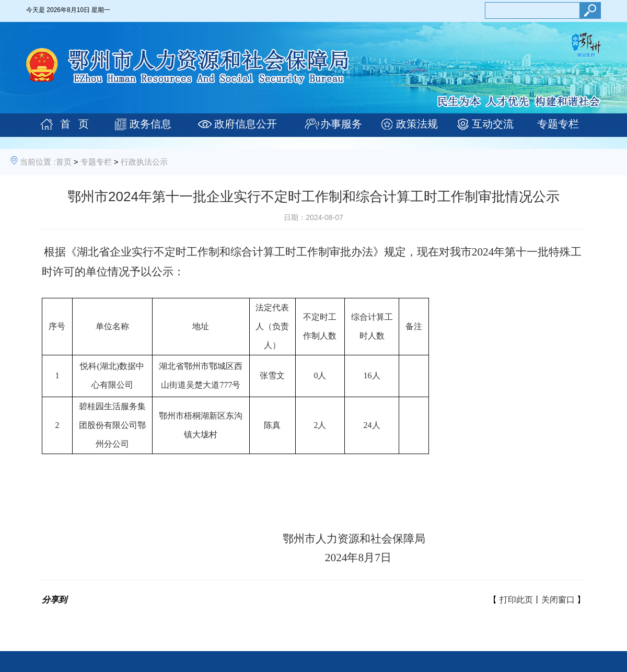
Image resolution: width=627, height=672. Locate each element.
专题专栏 (558, 124)
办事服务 (341, 124)
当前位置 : (38, 162)
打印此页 (516, 600)
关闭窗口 (558, 600)
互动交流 (493, 124)
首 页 (74, 124)
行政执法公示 (144, 162)
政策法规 (417, 124)
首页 (64, 162)
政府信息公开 (246, 124)
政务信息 (150, 124)
